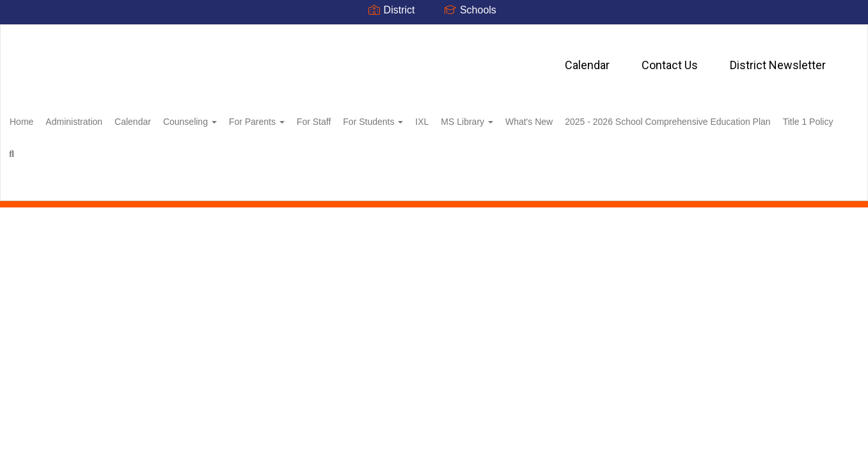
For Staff (369, 118)
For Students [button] (435, 118)
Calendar (347, 59)
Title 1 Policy (279, 150)
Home (41, 118)
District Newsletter (538, 59)
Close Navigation (388, 155)
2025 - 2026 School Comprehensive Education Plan (132, 150)
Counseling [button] (231, 118)
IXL (491, 118)
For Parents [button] (305, 118)
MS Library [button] (543, 118)
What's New (612, 118)
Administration (101, 118)
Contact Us (430, 59)
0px (820, 191)
